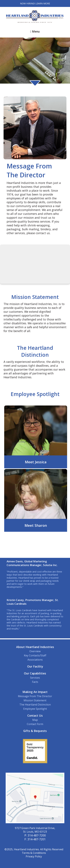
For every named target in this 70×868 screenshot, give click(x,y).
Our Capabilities (35, 673)
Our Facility (35, 666)
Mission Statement (35, 700)
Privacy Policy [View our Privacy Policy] (34, 856)
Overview (35, 651)
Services (35, 678)
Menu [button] (35, 31)
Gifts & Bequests (35, 731)
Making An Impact (35, 692)
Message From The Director (35, 696)
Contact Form (35, 724)
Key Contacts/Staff (35, 655)
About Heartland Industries (35, 647)
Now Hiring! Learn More (35, 3)
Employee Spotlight (35, 709)
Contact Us (35, 715)
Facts (35, 682)
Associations (35, 660)
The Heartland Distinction (35, 705)
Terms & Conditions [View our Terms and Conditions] (34, 853)
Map (35, 720)
